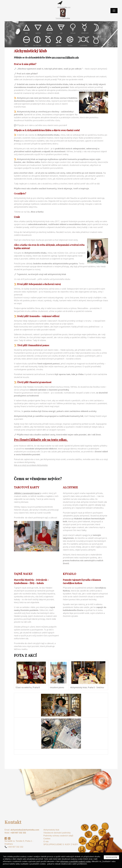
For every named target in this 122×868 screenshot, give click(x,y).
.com (64, 7)
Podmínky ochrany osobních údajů (58, 836)
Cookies (47, 839)
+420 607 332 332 (18, 833)
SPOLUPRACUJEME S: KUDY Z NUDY (61, 844)
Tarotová (63, 18)
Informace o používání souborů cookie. (76, 861)
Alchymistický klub (51, 830)
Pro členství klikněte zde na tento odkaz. (41, 440)
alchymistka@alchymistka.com (25, 830)
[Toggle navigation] (114, 11)
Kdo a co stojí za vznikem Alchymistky (31, 465)
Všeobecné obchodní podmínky (57, 833)
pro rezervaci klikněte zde (65, 58)
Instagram (9, 838)
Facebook (6, 838)
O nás (46, 841)
